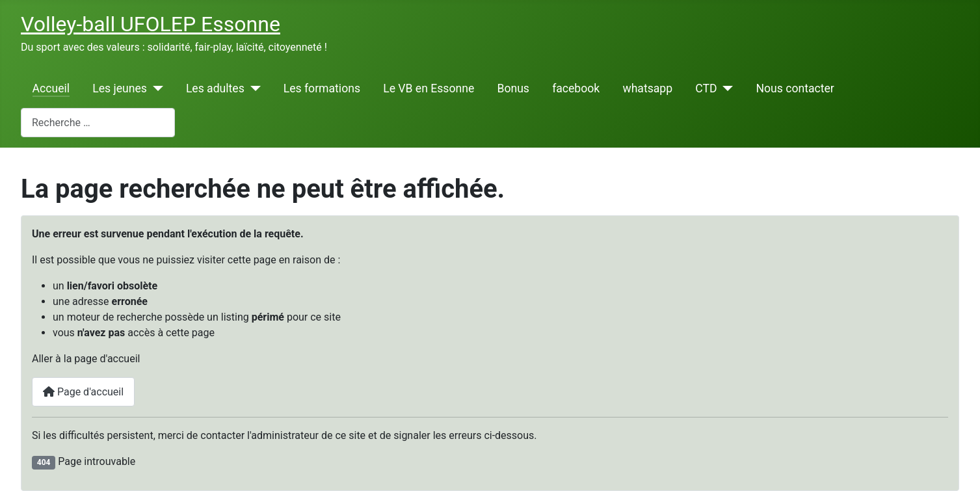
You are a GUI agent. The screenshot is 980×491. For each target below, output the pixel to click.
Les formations (322, 88)
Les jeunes (120, 88)
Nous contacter (795, 88)
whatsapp (647, 88)
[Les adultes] (253, 88)
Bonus (513, 88)
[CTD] (725, 88)
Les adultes (215, 88)
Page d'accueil (83, 392)
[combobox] (98, 123)
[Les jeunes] (155, 88)
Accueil (51, 88)
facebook (576, 88)
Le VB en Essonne (429, 88)
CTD (706, 88)
